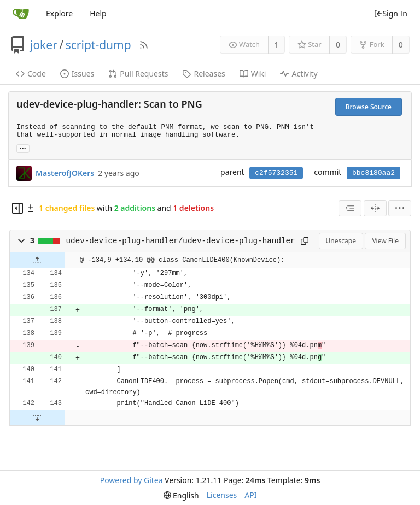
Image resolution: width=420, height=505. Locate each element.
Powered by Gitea (132, 480)
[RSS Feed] (144, 45)
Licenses (222, 495)
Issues (77, 74)
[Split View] (375, 208)
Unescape (341, 241)
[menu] (400, 208)
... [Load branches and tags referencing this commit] (23, 148)
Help (98, 13)
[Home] (21, 14)
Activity (299, 74)
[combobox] (350, 208)
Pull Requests (138, 74)
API (250, 495)
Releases (203, 74)
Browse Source (369, 107)
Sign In (390, 13)
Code (31, 74)
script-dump (98, 45)
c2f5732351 (276, 173)
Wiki (253, 74)
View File (385, 241)
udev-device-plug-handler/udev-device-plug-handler (181, 241)
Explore (59, 13)
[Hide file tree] (17, 208)
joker (44, 45)
